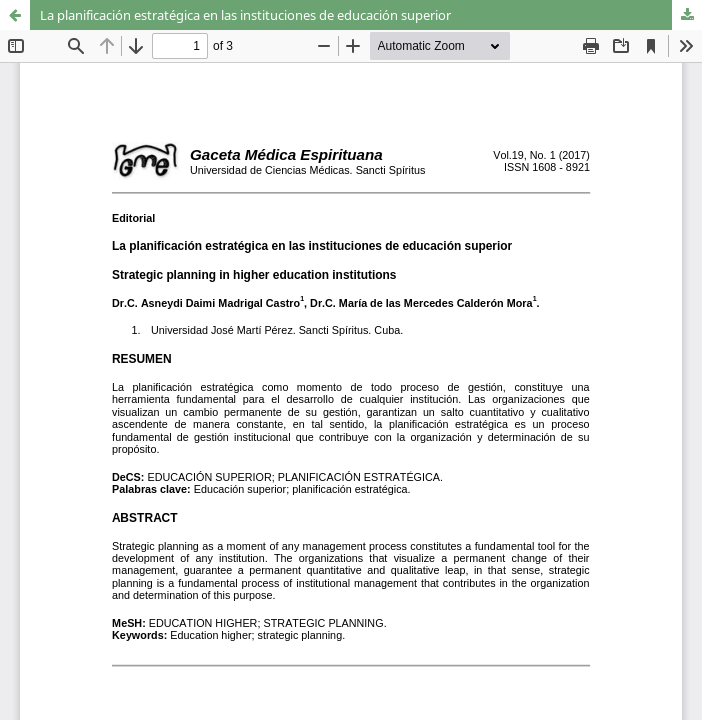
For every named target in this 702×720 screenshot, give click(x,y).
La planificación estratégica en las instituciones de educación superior (245, 15)
